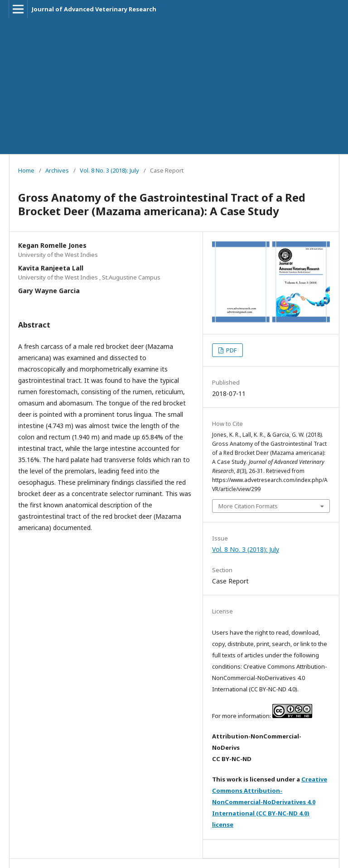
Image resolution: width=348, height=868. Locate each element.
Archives (57, 170)
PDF (231, 350)
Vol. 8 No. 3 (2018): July (109, 170)
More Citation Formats (248, 506)
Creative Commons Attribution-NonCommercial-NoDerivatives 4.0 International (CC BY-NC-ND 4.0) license (270, 802)
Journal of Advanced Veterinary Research (94, 9)
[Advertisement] (174, 86)
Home (26, 170)
